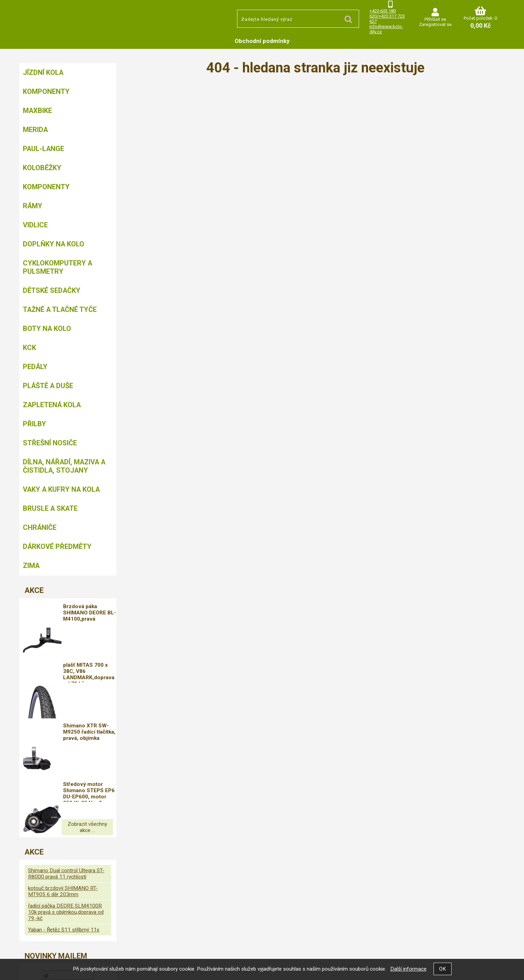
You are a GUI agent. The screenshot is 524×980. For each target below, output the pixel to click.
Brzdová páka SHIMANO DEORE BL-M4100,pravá (92, 613)
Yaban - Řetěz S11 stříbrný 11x (64, 870)
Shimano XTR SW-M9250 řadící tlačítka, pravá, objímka (92, 697)
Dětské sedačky (52, 290)
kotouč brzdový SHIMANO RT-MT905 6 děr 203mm (63, 832)
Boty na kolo (47, 329)
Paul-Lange (43, 149)
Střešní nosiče (50, 443)
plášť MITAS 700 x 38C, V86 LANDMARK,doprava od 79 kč (94, 655)
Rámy (33, 206)
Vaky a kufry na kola (61, 489)
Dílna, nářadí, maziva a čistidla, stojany (64, 466)
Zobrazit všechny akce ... (68, 771)
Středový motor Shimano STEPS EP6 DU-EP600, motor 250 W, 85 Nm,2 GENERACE (92, 738)
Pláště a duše (48, 386)
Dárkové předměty (57, 546)
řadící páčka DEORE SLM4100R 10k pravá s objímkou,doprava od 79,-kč (66, 853)
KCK (29, 348)
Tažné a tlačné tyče (60, 309)
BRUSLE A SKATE (50, 508)
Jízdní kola (43, 72)
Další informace (408, 969)
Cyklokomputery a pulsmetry (58, 267)
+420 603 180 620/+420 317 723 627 (387, 16)
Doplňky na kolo (54, 244)
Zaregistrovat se (435, 24)
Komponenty (46, 91)
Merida (35, 130)
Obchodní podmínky (262, 41)
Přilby (34, 424)
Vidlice (35, 225)
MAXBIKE (37, 111)
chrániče (40, 527)
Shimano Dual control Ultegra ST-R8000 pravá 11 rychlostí (66, 814)
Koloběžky (42, 168)
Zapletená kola (52, 405)
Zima (31, 566)
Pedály (35, 367)
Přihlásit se (435, 19)
